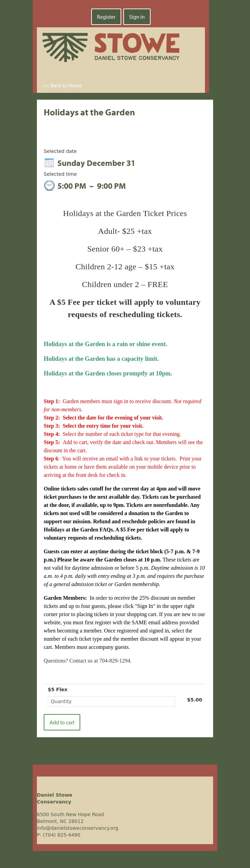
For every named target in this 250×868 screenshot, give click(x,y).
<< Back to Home (62, 85)
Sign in (137, 17)
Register (106, 17)
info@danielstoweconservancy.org (78, 828)
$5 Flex (58, 689)
